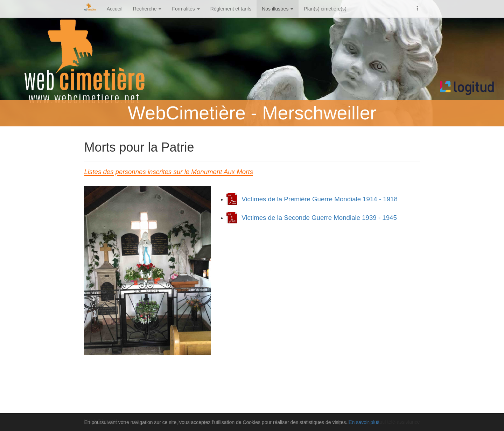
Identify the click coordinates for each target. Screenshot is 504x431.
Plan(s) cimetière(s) (325, 9)
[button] (418, 8)
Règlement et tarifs (231, 9)
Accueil (115, 9)
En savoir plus (364, 422)
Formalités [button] (186, 9)
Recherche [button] (147, 9)
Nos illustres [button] (278, 9)
